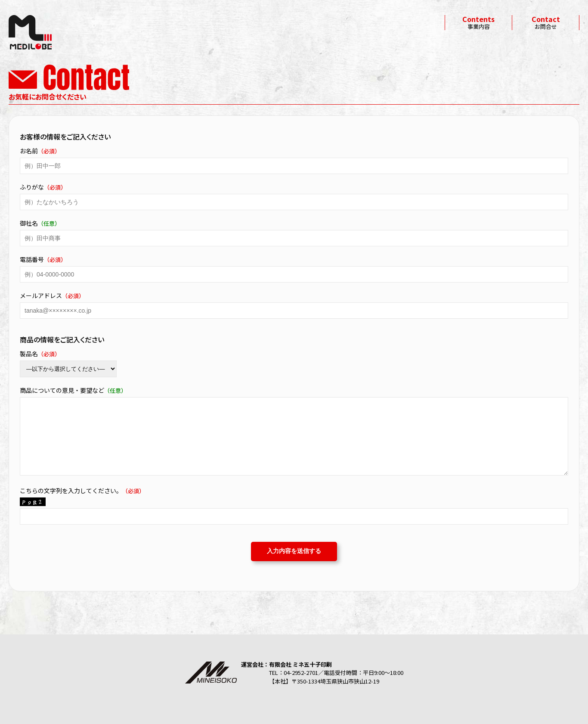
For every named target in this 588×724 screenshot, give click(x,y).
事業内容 (478, 23)
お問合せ (546, 23)
